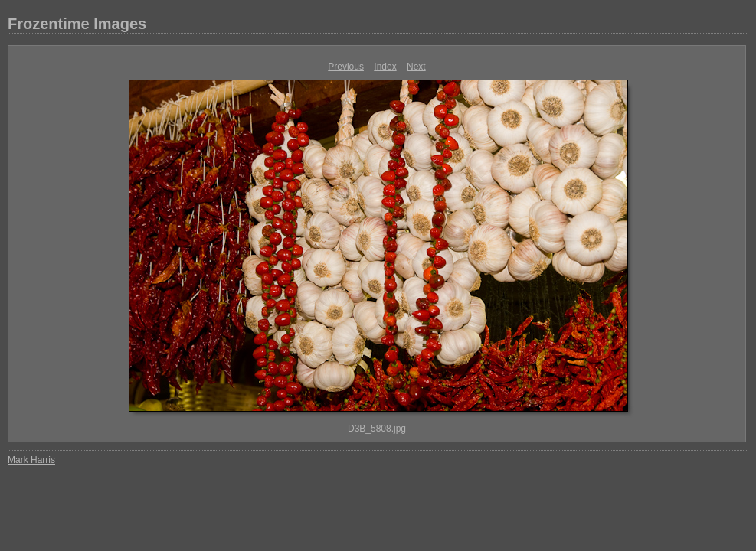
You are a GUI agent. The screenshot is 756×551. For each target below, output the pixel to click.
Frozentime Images (77, 24)
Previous (346, 67)
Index (385, 67)
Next (416, 67)
